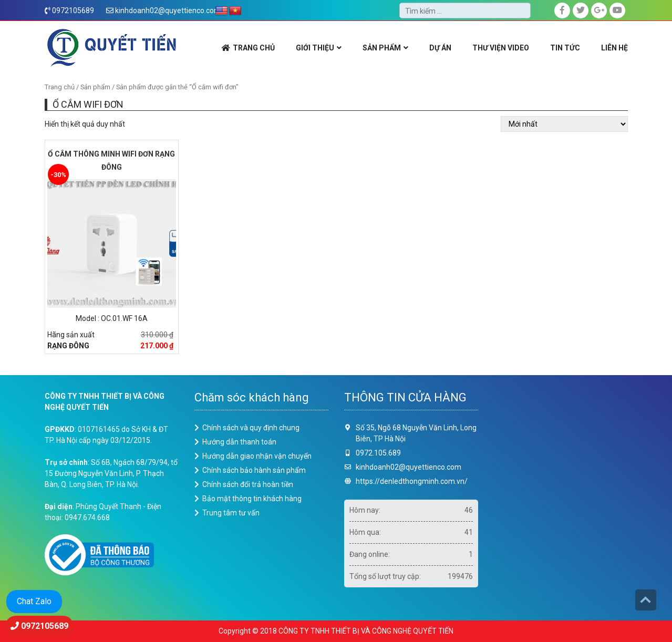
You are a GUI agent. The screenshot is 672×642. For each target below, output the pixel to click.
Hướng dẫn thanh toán (239, 442)
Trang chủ (60, 87)
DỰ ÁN (440, 48)
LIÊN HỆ (614, 48)
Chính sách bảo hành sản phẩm (254, 470)
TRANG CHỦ (254, 48)
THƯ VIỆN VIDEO (501, 48)
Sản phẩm (95, 87)
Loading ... (561, 496)
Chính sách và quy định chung (251, 428)
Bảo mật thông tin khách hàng (252, 499)
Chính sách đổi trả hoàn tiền (248, 484)
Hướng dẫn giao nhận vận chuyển (257, 456)
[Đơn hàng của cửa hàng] (564, 124)
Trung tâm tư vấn (231, 513)
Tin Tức (565, 48)
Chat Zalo (34, 601)
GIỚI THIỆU (315, 48)
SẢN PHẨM (382, 48)
